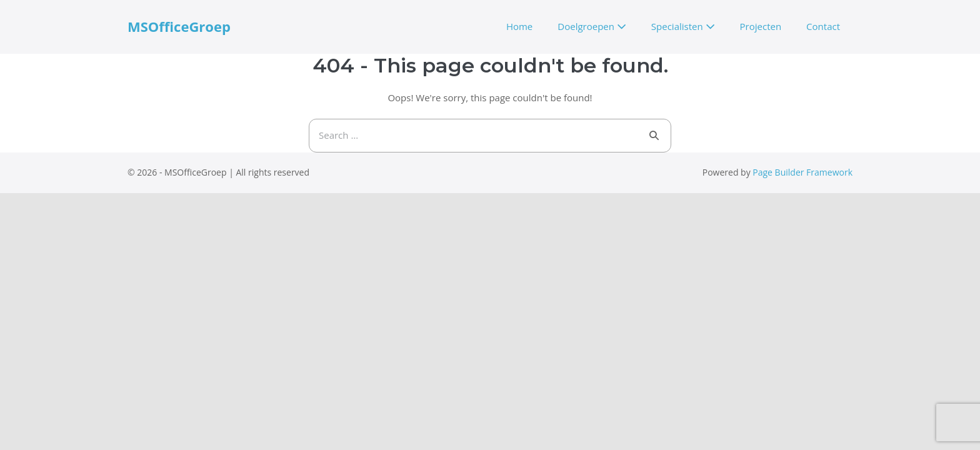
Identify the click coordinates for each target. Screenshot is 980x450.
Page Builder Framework (802, 172)
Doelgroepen (592, 26)
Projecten (761, 26)
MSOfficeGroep (179, 26)
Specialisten (683, 26)
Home (519, 26)
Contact (823, 26)
